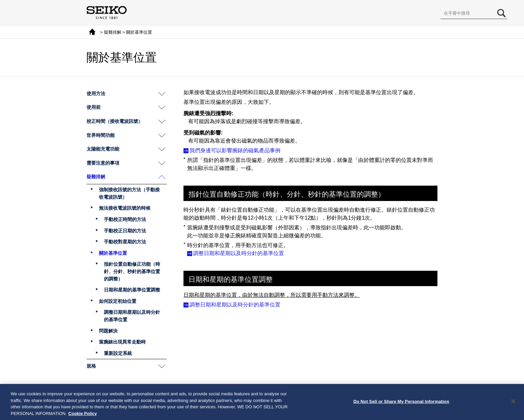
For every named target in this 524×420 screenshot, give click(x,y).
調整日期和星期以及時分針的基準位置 (239, 253)
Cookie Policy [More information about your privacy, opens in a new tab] (83, 415)
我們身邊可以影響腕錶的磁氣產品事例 (235, 150)
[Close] (513, 403)
